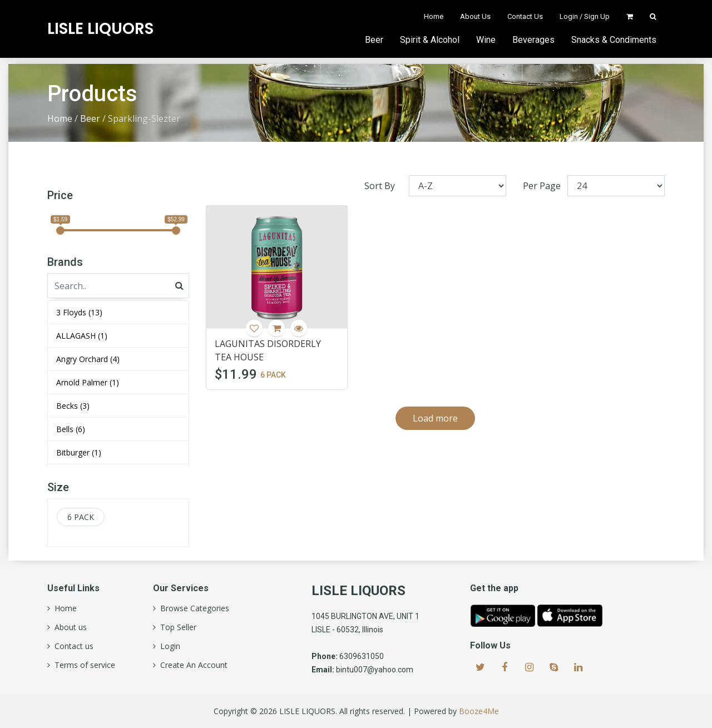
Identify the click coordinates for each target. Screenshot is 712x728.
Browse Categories (192, 608)
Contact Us (525, 16)
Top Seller (176, 627)
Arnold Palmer (88, 382)
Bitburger (79, 452)
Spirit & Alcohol (430, 40)
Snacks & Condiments (614, 40)
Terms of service (83, 665)
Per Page (542, 186)
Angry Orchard (88, 359)
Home (434, 16)
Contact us (72, 646)
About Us (475, 16)
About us (68, 627)
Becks (73, 406)
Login (168, 646)
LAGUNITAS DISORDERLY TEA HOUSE (268, 350)
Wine (486, 40)
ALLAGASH (82, 336)
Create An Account (192, 665)
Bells (71, 429)
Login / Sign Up (585, 16)
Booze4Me (479, 711)
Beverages (533, 40)
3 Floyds (79, 312)
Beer (374, 40)
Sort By (380, 186)
